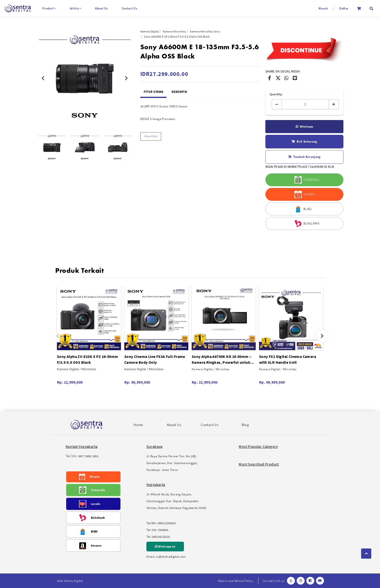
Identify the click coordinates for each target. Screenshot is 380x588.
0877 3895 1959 (88, 456)
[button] (371, 9)
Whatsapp (305, 127)
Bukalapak (98, 518)
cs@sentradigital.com (171, 557)
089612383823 (166, 523)
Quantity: (276, 94)
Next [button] (127, 78)
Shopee (95, 477)
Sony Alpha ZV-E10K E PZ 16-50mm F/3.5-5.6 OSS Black (87, 359)
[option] (85, 78)
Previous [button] (43, 78)
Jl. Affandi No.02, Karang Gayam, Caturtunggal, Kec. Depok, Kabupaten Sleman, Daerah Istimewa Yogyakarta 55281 (176, 501)
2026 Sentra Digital (70, 581)
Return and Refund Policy (236, 581)
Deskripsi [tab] (179, 92)
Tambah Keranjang (304, 157)
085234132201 (161, 537)
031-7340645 (160, 530)
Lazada (96, 504)
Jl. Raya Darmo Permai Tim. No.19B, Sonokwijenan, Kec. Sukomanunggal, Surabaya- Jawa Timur (172, 463)
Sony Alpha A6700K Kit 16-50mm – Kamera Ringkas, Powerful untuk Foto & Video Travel (222, 360)
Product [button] (48, 8)
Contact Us (130, 8)
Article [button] (75, 8)
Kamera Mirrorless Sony (205, 31)
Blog (245, 425)
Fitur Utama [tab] (154, 92)
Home (138, 425)
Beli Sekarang (304, 142)
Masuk (323, 8)
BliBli (94, 531)
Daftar (344, 8)
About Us (102, 8)
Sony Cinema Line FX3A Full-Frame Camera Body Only (155, 359)
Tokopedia (98, 490)
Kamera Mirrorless (174, 31)
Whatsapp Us (165, 546)
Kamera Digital (150, 31)
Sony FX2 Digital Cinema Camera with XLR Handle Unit (288, 359)
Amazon (96, 545)
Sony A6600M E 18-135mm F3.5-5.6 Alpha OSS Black (177, 36)
